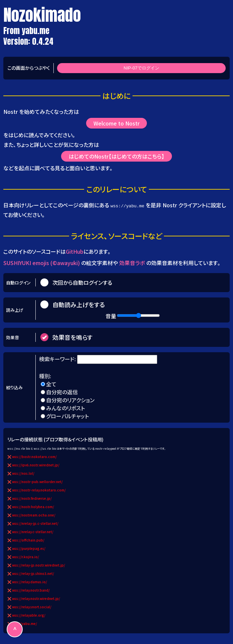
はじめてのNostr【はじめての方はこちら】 (117, 157)
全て (51, 384)
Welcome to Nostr (116, 123)
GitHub (75, 251)
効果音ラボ (132, 263)
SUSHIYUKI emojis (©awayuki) (42, 263)
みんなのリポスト (65, 408)
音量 (111, 316)
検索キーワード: (58, 359)
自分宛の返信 (62, 392)
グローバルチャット (67, 416)
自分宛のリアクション (70, 400)
